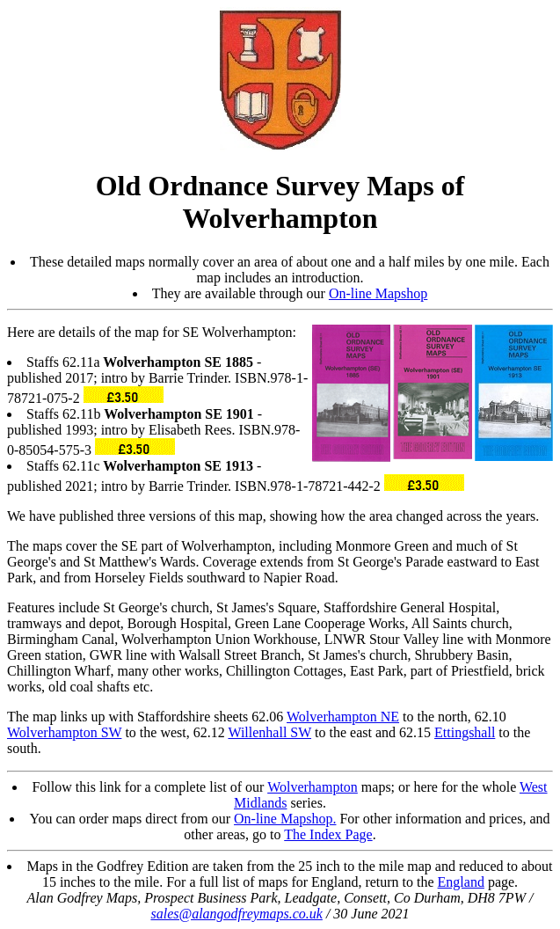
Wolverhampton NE (343, 717)
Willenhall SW (269, 732)
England (461, 882)
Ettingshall (465, 732)
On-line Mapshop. (285, 819)
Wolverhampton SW (64, 732)
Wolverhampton (313, 787)
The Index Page (328, 834)
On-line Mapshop (378, 293)
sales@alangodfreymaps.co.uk (236, 914)
